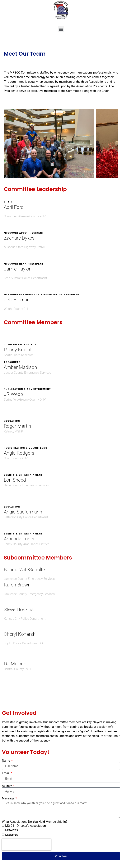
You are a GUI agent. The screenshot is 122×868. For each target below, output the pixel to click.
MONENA (12, 835)
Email (6, 773)
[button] (61, 29)
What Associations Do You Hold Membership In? (35, 822)
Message (8, 798)
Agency (7, 786)
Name (6, 761)
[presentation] (26, 845)
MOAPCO (12, 830)
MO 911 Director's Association (26, 826)
